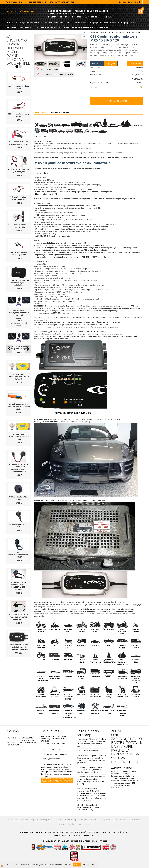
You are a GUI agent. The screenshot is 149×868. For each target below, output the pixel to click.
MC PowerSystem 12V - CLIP (19, 526)
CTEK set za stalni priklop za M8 (19, 87)
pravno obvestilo (68, 824)
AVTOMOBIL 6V (68, 647)
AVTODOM (55, 660)
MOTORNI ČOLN (136, 661)
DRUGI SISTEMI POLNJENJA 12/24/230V (92, 23)
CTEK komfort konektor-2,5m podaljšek (19, 171)
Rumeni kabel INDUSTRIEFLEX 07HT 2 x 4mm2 (19, 437)
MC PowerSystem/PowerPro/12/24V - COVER (21, 555)
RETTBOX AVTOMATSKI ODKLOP (55, 27)
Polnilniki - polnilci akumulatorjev (100, 32)
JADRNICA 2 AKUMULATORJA (109, 661)
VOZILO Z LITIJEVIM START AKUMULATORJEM (69, 714)
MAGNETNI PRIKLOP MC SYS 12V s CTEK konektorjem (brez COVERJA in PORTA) (19, 468)
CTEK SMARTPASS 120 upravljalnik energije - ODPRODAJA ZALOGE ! (19, 647)
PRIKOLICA (68, 660)
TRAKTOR (41, 660)
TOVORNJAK (95, 676)
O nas (21, 27)
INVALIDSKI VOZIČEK (136, 630)
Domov (84, 32)
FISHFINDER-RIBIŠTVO (55, 696)
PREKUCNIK (68, 676)
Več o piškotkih (89, 864)
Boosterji (53, 23)
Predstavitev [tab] (41, 112)
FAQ (37, 27)
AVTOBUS (109, 676)
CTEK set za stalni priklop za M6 (19, 115)
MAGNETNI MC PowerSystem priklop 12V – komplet (19, 313)
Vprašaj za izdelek (135, 63)
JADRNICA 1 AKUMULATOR (95, 661)
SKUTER (55, 646)
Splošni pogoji (84, 824)
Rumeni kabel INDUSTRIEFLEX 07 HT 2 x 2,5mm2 (19, 377)
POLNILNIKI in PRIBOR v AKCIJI (22, 820)
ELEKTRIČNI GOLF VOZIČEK (122, 696)
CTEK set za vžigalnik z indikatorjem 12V (19, 254)
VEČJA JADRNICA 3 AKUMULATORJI (123, 662)
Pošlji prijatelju (111, 63)
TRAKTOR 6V (82, 646)
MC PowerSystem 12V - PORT (19, 498)
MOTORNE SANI (68, 630)
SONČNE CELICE (82, 661)
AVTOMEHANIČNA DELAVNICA (96, 712)
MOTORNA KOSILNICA (41, 647)
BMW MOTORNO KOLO (122, 632)
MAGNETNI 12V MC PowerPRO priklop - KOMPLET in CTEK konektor (19, 586)
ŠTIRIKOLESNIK (109, 629)
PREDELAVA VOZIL (41, 712)
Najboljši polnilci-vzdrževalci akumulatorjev (127, 32)
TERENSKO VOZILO (122, 647)
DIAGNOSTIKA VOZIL (109, 712)
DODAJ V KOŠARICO (116, 101)
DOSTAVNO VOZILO (136, 647)
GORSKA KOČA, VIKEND (41, 696)
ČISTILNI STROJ (109, 696)
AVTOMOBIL (95, 646)
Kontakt (29, 27)
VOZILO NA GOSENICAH (122, 677)
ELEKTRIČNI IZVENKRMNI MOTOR (68, 697)
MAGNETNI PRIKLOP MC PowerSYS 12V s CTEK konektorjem (19, 617)
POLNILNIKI (12, 23)
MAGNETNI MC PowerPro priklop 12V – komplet (19, 348)
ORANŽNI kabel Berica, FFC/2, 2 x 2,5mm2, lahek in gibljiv (19, 407)
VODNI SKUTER (55, 629)
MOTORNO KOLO (95, 630)
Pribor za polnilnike (37, 23)
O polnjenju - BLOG (127, 23)
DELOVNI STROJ (82, 677)
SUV (109, 646)
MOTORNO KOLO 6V (82, 630)
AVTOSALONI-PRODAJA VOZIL (122, 713)
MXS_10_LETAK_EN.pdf (49, 69)
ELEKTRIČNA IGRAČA (41, 630)
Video (113, 23)
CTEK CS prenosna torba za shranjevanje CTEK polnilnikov (19, 283)
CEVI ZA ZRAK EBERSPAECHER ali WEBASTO (89, 27)
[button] (28, 349)
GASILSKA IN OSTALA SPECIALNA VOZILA (136, 679)
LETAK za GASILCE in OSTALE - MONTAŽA (57, 74)
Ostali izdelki (67, 23)
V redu (77, 864)
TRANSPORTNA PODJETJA (55, 712)
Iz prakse (12, 27)
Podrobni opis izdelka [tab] (59, 112)
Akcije (22, 23)
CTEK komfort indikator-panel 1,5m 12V (19, 226)
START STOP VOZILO (82, 712)
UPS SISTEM (82, 695)
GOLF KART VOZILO (136, 696)
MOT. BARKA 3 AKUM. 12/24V (55, 677)
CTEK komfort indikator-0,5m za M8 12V (19, 198)
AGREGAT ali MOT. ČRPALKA (95, 696)
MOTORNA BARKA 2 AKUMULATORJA (42, 678)
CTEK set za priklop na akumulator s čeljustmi (19, 143)
